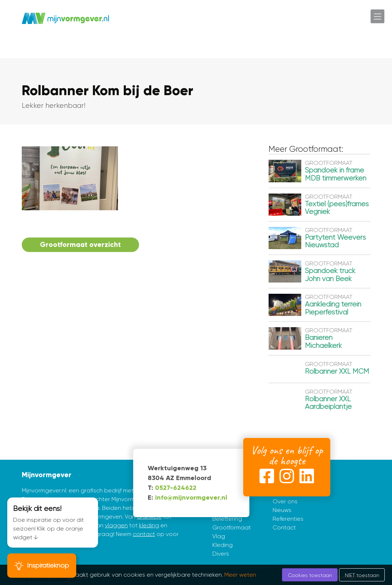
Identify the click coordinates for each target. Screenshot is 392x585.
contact (144, 534)
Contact (284, 527)
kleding (149, 525)
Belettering (227, 519)
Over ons (285, 501)
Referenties (288, 519)
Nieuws (282, 510)
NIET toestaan (362, 575)
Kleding (222, 545)
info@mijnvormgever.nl (191, 497)
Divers (221, 554)
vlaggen (116, 525)
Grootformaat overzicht (80, 245)
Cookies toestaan (310, 575)
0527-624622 (176, 488)
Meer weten (240, 575)
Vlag (219, 536)
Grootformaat (232, 527)
